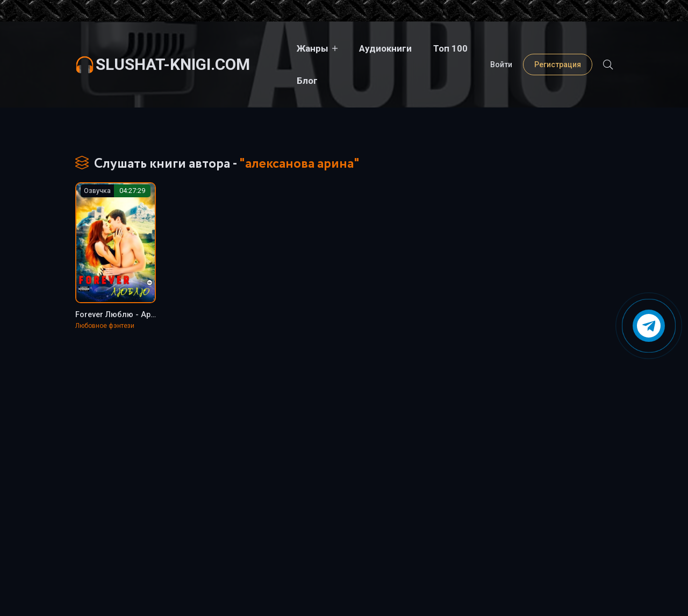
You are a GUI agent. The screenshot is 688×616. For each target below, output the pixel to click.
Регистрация (558, 48)
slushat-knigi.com (173, 48)
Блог (474, 48)
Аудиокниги (360, 48)
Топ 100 (425, 48)
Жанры (287, 48)
